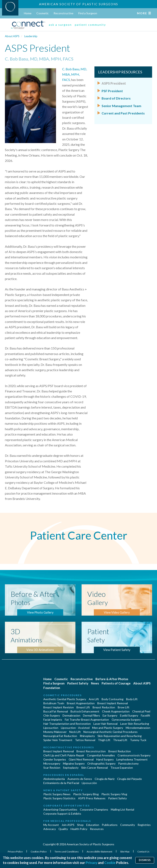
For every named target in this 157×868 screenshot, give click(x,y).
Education (93, 825)
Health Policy (79, 829)
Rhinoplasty (87, 736)
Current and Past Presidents (123, 113)
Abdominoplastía (54, 779)
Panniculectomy (128, 763)
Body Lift (132, 699)
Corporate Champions (94, 809)
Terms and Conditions (67, 852)
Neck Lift (75, 732)
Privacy (91, 863)
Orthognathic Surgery (101, 763)
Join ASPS (68, 825)
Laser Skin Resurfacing (135, 724)
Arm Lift (94, 699)
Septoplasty (71, 768)
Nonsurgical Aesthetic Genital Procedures (110, 732)
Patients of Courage (116, 683)
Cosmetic (43, 13)
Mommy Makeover (55, 732)
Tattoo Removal (85, 740)
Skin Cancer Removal (94, 768)
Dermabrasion (71, 715)
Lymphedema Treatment (132, 759)
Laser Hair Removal (105, 724)
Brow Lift (124, 707)
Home (28, 13)
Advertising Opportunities (60, 809)
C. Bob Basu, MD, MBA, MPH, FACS (75, 74)
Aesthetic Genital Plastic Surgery (65, 699)
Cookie (110, 863)
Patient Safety (78, 683)
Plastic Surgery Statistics (59, 798)
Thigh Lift (104, 740)
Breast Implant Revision (59, 707)
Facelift (146, 715)
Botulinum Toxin (54, 703)
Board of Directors (116, 98)
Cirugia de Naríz (105, 779)
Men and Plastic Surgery (108, 728)
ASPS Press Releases (92, 798)
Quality (63, 829)
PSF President (112, 91)
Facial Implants (53, 720)
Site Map (125, 852)
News (95, 683)
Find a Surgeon (88, 13)
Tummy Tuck (138, 740)
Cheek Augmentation (116, 711)
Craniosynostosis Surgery (134, 755)
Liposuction (51, 728)
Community (128, 825)
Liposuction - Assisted (75, 728)
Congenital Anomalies (101, 755)
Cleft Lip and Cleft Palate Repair (64, 755)
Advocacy (50, 829)
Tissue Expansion (122, 768)
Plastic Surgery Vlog (114, 794)
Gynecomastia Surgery (126, 720)
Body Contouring (113, 699)
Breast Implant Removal (113, 703)
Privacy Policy (15, 852)
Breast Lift (83, 707)
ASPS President (114, 83)
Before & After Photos (112, 679)
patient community (90, 25)
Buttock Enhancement (85, 711)
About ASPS (12, 36)
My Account (51, 825)
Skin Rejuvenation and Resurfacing (120, 736)
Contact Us (143, 852)
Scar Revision (52, 768)
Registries (144, 825)
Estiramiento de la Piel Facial (61, 783)
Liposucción (89, 783)
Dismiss (145, 860)
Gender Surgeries (55, 759)
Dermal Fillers (91, 715)
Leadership (31, 36)
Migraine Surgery (74, 763)
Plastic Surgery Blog (86, 794)
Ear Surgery (110, 715)
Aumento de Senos (80, 779)
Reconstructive (63, 13)
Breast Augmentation (81, 703)
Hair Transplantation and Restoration (67, 724)
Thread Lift (120, 740)
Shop (80, 825)
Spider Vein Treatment (58, 740)
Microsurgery (52, 763)
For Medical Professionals (67, 821)
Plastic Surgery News (57, 794)
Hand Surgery (105, 759)
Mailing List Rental (122, 809)
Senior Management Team (121, 106)
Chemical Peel (141, 711)
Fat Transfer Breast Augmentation (87, 720)
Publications (110, 825)
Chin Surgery (52, 715)
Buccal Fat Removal (56, 711)
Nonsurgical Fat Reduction (60, 736)
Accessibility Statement (100, 852)
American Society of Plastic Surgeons (79, 4)
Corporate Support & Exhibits (62, 814)
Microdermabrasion (138, 728)
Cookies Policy (39, 852)
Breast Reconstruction (91, 751)
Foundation (52, 688)
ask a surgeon (60, 25)
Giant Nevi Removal (81, 759)
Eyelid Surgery (129, 715)
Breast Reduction (104, 707)
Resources (97, 829)
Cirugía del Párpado (130, 779)
